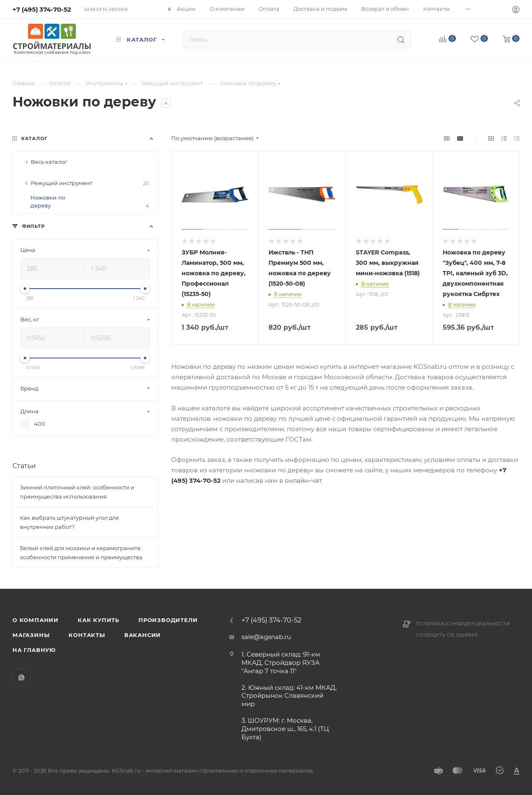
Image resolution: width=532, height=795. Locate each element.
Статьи (24, 466)
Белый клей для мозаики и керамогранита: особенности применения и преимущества (81, 553)
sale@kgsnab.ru (266, 637)
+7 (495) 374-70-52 (42, 9)
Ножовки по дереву (90, 202)
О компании (36, 620)
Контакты (87, 635)
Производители (168, 620)
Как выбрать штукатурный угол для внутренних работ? (69, 522)
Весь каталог (49, 162)
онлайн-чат (303, 480)
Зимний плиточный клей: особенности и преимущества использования (77, 492)
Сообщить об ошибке (447, 635)
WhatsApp (21, 678)
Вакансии (143, 635)
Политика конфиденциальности (463, 624)
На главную (34, 650)
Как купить (99, 620)
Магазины (31, 635)
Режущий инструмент (90, 183)
